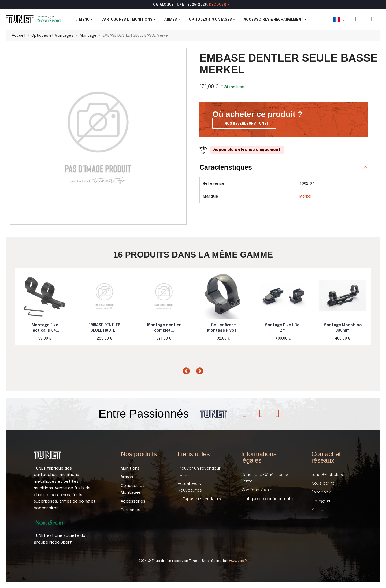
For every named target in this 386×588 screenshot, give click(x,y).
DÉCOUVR (218, 5)
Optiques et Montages (133, 489)
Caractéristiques (226, 167)
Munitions (130, 468)
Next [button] (198, 370)
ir (228, 5)
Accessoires (133, 501)
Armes (127, 477)
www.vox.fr (238, 561)
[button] (244, 123)
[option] (45, 306)
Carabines (130, 510)
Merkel (305, 196)
